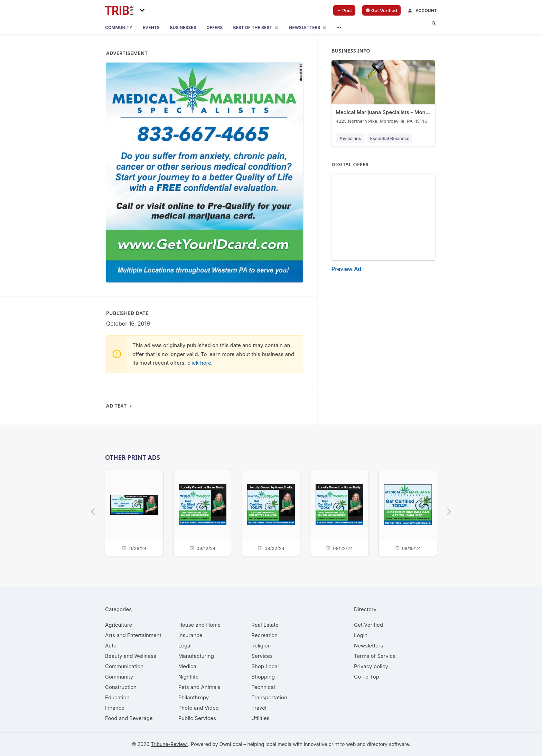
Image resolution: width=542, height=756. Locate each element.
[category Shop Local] (265, 666)
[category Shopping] (263, 677)
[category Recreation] (264, 635)
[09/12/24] (203, 512)
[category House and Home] (200, 625)
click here (199, 363)
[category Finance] (115, 708)
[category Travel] (259, 708)
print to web (342, 744)
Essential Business (390, 138)
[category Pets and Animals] (199, 687)
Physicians (350, 138)
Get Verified (368, 625)
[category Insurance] (190, 635)
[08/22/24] (271, 512)
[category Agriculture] (119, 625)
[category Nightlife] (189, 677)
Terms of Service (375, 656)
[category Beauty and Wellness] (131, 656)
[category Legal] (185, 646)
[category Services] (262, 656)
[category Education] (117, 697)
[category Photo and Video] (199, 708)
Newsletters (368, 646)
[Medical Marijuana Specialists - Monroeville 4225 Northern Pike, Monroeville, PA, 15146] (383, 94)
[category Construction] (121, 687)
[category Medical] (188, 666)
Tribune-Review (169, 744)
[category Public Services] (197, 718)
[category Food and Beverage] (129, 718)
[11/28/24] (134, 512)
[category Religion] (261, 646)
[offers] (215, 28)
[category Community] (119, 677)
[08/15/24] (408, 512)
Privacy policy (371, 666)
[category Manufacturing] (196, 656)
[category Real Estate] (265, 625)
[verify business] (381, 10)
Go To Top (367, 677)
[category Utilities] (260, 718)
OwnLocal (231, 744)
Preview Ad (346, 269)
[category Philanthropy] (194, 697)
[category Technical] (263, 687)
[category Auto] (111, 646)
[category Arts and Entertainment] (133, 635)
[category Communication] (124, 666)
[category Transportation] (269, 697)
